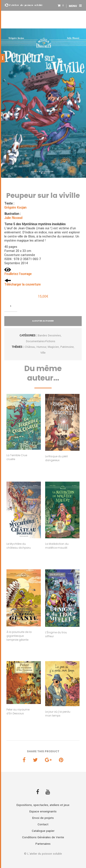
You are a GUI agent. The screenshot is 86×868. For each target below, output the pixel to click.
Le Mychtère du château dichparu (19, 546)
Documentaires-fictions (41, 341)
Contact (43, 824)
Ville (43, 353)
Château (30, 347)
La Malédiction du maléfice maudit (57, 546)
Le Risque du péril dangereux (56, 458)
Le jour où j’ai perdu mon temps (58, 714)
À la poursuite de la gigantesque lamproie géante (19, 636)
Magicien (53, 347)
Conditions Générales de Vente (43, 837)
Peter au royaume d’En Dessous (18, 711)
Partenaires (43, 844)
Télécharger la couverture (22, 285)
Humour (41, 347)
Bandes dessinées (49, 336)
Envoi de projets (43, 818)
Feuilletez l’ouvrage (18, 274)
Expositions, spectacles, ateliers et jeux (43, 805)
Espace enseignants (43, 811)
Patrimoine (67, 347)
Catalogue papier (43, 831)
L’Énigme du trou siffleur (56, 634)
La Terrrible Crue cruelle (17, 457)
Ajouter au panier (43, 321)
